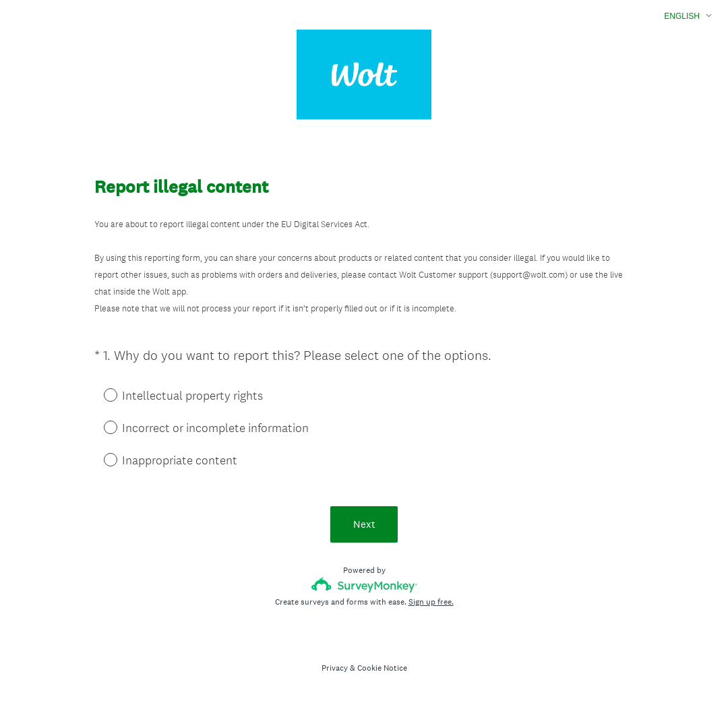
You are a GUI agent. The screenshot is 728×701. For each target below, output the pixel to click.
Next (364, 524)
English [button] (682, 16)
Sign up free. (431, 602)
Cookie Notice (382, 668)
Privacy (335, 668)
